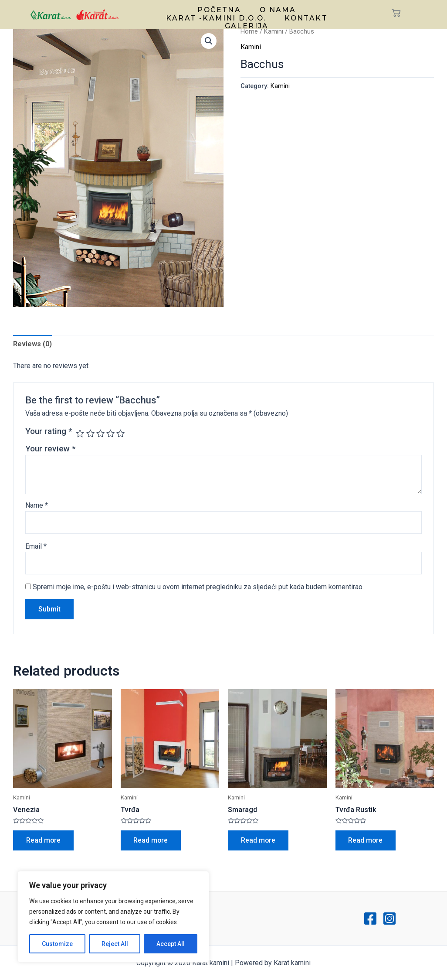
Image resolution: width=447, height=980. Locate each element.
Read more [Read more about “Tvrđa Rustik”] (366, 840)
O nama (276, 9)
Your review (50, 449)
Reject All (115, 944)
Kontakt (305, 16)
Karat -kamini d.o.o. (217, 16)
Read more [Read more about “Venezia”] (44, 840)
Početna (220, 9)
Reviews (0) (32, 344)
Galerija (247, 23)
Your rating (49, 431)
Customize (57, 944)
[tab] (32, 344)
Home (249, 31)
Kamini (274, 31)
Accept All (171, 944)
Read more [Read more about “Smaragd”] (258, 840)
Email (36, 546)
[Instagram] (389, 919)
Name (37, 505)
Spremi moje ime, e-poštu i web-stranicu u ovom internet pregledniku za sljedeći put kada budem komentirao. (198, 587)
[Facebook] (370, 919)
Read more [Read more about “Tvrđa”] (151, 840)
